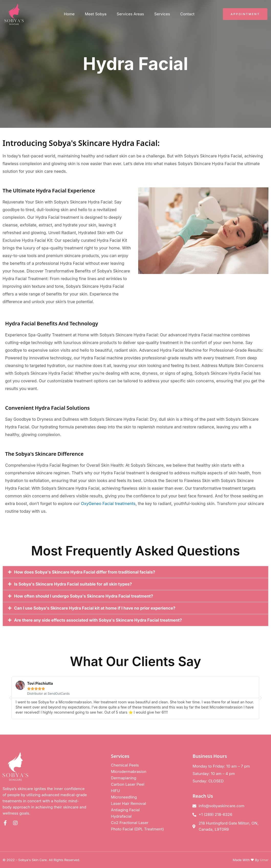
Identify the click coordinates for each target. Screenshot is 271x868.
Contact (187, 14)
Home (69, 14)
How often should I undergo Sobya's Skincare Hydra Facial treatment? (84, 596)
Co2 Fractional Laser (130, 823)
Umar (264, 860)
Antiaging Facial (125, 810)
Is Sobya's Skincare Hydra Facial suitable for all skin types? (73, 584)
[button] (135, 572)
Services (162, 14)
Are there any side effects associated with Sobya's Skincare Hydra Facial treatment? (98, 620)
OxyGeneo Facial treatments (108, 504)
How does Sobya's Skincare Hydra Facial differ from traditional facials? (85, 572)
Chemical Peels (125, 765)
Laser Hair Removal (129, 803)
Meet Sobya (96, 14)
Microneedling (124, 797)
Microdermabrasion (129, 772)
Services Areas (130, 14)
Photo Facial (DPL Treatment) (138, 829)
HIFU (116, 791)
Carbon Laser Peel (128, 784)
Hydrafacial (121, 816)
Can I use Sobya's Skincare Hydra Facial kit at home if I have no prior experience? (95, 608)
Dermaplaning (124, 778)
